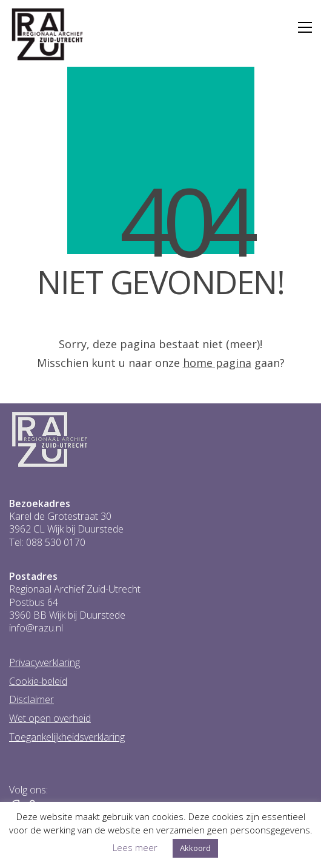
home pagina (217, 363)
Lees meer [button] (135, 847)
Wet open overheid (50, 718)
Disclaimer (31, 700)
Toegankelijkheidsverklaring (67, 737)
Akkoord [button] (195, 848)
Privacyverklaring (45, 663)
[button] (305, 27)
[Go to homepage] (48, 35)
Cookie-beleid (38, 681)
